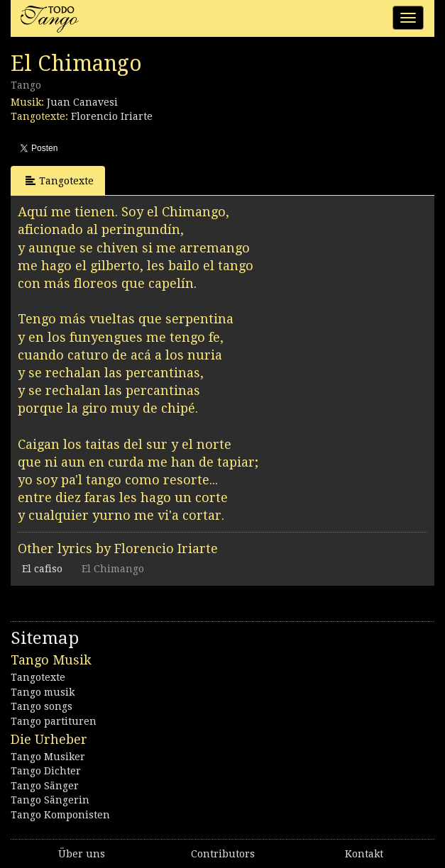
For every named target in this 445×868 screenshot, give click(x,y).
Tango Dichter (46, 771)
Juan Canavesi (82, 102)
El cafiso (42, 569)
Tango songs (42, 706)
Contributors (223, 854)
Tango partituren (54, 721)
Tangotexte (60, 180)
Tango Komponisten (60, 815)
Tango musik (43, 692)
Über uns (82, 854)
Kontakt (364, 854)
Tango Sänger (45, 786)
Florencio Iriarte (112, 116)
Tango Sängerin (50, 800)
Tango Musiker (48, 757)
